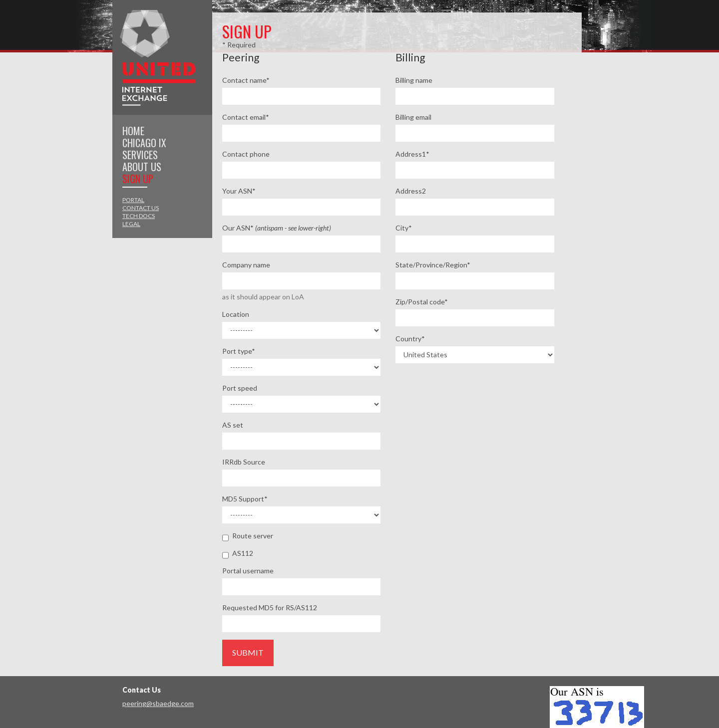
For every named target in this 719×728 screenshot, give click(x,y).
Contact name (246, 80)
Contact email (246, 117)
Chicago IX (144, 143)
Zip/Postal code (422, 302)
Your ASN (239, 191)
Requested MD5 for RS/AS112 (270, 607)
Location (236, 314)
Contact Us (141, 208)
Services (140, 155)
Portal (133, 200)
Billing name (414, 80)
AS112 (238, 554)
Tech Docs (139, 216)
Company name (246, 265)
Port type (239, 351)
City (404, 228)
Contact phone (246, 154)
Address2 (411, 191)
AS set (233, 425)
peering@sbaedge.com (158, 703)
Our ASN (277, 228)
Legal (131, 224)
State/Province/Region (433, 265)
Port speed (240, 388)
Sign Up (138, 179)
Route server (248, 536)
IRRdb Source (244, 462)
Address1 (412, 154)
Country (410, 339)
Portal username (248, 571)
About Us (142, 167)
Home (133, 131)
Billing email (413, 117)
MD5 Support (245, 499)
